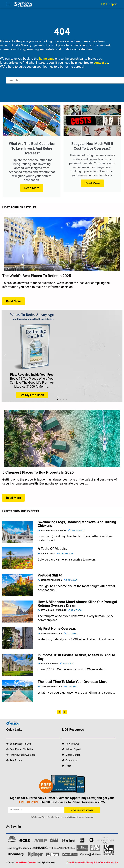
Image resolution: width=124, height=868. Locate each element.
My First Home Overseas (57, 629)
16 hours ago (76, 530)
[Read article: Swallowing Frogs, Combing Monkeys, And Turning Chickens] (18, 532)
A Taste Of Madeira (52, 549)
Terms (103, 862)
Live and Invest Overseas (25, 862)
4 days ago (75, 610)
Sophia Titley (48, 554)
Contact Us (81, 862)
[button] (5, 356)
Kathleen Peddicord (51, 580)
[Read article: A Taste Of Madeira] (18, 558)
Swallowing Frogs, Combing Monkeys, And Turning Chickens (77, 524)
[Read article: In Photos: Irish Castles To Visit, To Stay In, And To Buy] (18, 665)
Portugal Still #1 (50, 575)
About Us (71, 862)
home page (47, 59)
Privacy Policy (93, 862)
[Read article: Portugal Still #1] (18, 585)
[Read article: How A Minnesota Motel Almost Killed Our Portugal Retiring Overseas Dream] (18, 612)
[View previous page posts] (59, 712)
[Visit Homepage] (23, 4)
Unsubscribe (113, 862)
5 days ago (70, 633)
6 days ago (70, 687)
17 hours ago (65, 554)
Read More (32, 188)
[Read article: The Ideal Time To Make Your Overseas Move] (18, 691)
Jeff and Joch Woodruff (54, 530)
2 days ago (70, 580)
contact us (101, 63)
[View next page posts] (65, 712)
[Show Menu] (8, 4)
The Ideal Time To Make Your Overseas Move (73, 682)
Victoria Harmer (49, 663)
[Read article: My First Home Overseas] (18, 638)
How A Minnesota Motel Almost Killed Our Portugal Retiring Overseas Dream (77, 604)
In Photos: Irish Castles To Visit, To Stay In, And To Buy (76, 657)
